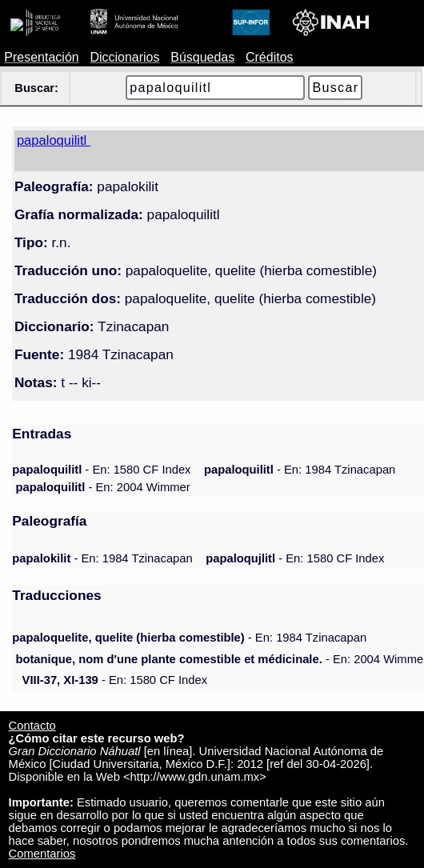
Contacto (32, 726)
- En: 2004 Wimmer (102, 487)
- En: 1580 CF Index (101, 470)
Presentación (41, 57)
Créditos (270, 57)
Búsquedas (202, 57)
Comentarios (42, 854)
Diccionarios (124, 57)
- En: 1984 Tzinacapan (300, 470)
